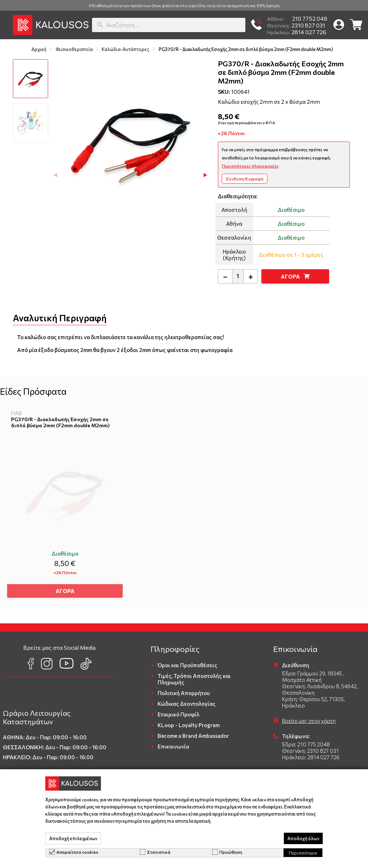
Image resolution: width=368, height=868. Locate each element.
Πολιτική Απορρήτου (184, 690)
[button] (5, 25)
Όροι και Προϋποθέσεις (187, 663)
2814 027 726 (297, 32)
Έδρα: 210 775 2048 (306, 742)
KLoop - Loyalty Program (189, 723)
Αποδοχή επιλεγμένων (73, 838)
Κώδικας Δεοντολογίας (186, 701)
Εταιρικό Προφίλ (178, 712)
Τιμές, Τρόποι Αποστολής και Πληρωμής (194, 676)
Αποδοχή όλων (303, 838)
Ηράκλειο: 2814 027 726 (311, 755)
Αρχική (39, 49)
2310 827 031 (296, 25)
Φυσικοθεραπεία (74, 49)
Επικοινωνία (173, 744)
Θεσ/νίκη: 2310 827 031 (310, 748)
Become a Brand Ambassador (193, 733)
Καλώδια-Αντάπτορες (126, 49)
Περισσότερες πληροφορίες (250, 166)
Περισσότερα (303, 853)
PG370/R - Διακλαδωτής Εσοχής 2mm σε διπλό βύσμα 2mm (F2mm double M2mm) (60, 422)
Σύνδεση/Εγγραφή (245, 179)
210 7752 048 (297, 18)
